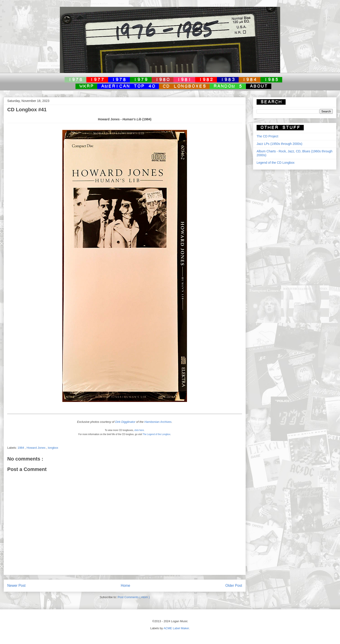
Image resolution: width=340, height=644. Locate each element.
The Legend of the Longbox (156, 434)
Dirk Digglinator (125, 422)
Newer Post (16, 586)
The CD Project (267, 136)
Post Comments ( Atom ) (134, 597)
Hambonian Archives (158, 422)
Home (126, 586)
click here (139, 430)
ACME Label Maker (176, 628)
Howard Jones (36, 448)
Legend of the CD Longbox (276, 163)
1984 (21, 448)
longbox (53, 448)
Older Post (234, 586)
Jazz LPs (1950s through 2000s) (279, 144)
